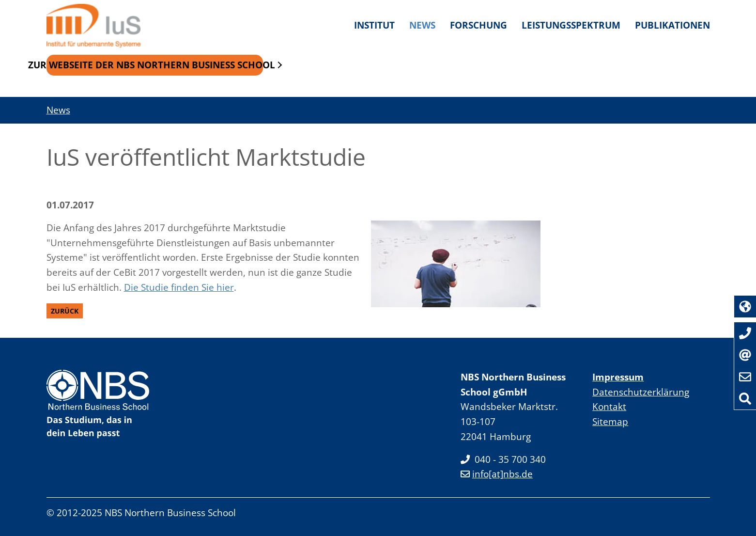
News (422, 25)
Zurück (65, 311)
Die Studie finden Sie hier (179, 287)
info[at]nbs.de (497, 474)
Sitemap (610, 421)
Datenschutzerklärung (641, 392)
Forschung (478, 25)
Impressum (618, 377)
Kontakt (609, 406)
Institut (374, 25)
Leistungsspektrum (571, 25)
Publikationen (672, 25)
